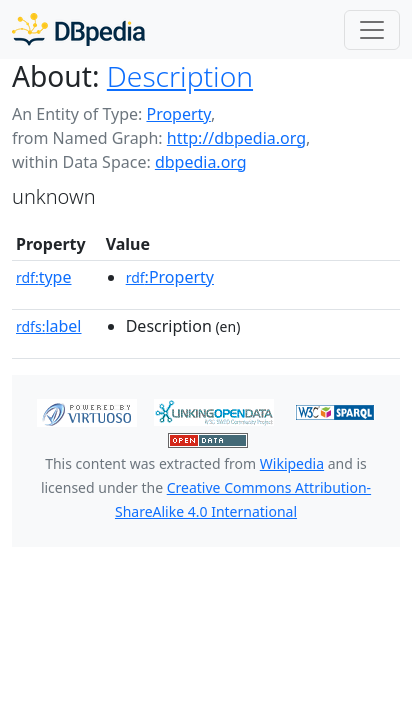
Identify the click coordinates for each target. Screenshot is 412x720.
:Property (170, 277)
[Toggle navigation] (372, 30)
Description (180, 76)
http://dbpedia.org (236, 138)
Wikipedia (292, 463)
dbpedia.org (201, 162)
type (44, 277)
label (49, 326)
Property (178, 114)
